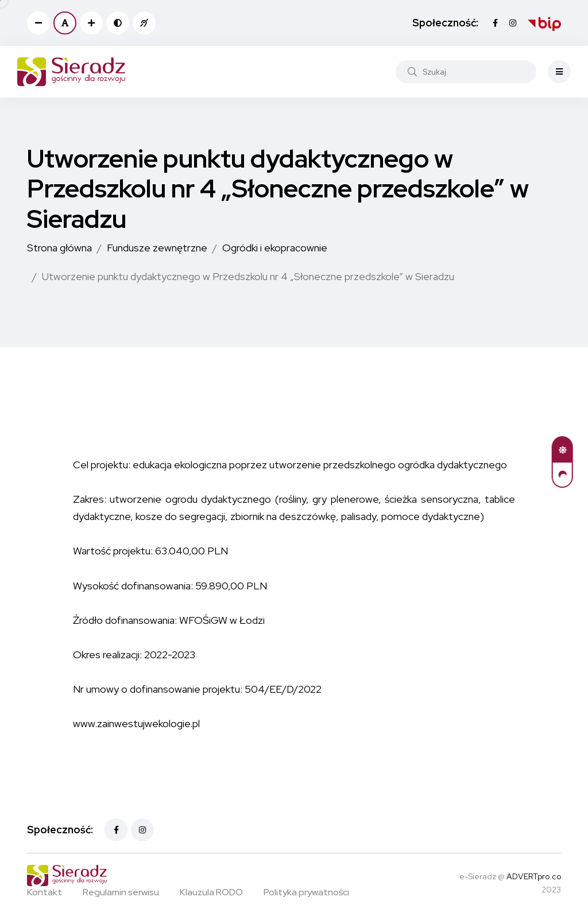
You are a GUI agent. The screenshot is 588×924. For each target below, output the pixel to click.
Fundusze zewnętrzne (157, 248)
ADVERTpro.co (534, 876)
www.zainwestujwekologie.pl (136, 723)
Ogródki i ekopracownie (275, 248)
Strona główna (59, 248)
